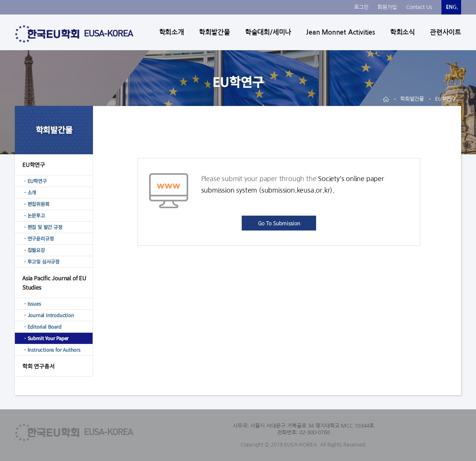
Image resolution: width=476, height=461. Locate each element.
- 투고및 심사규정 (42, 262)
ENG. (452, 7)
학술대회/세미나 (268, 32)
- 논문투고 (35, 215)
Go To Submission (279, 223)
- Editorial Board (43, 327)
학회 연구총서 (38, 366)
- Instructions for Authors (52, 350)
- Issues (32, 304)
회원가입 (387, 7)
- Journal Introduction (49, 315)
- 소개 (30, 192)
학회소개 (172, 32)
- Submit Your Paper (46, 338)
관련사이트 (446, 32)
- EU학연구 (36, 181)
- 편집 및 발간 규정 (43, 227)
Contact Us (419, 7)
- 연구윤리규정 (39, 238)
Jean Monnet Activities (341, 32)
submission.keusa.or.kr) (297, 190)
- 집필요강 (35, 250)
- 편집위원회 (37, 204)
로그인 (361, 7)
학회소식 (403, 32)
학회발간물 (215, 32)
